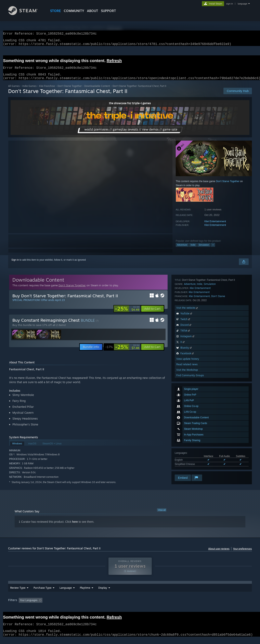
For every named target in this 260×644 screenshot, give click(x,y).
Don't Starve (218, 389)
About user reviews (219, 554)
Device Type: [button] (216, 605)
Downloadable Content (97, 91)
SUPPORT (108, 11)
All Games (14, 91)
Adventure (182, 250)
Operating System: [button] (164, 605)
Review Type (18, 593)
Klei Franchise (47, 91)
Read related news (187, 457)
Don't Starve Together (70, 91)
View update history (188, 452)
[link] (127, 314)
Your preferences (242, 554)
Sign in (15, 265)
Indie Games (29, 91)
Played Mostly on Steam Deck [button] (130, 605)
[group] (130, 605)
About (93, 11)
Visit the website (187, 401)
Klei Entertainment (215, 226)
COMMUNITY (74, 11)
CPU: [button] (185, 605)
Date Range (87, 593)
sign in (229, 4)
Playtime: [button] (101, 605)
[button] (152, 314)
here (75, 527)
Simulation (204, 250)
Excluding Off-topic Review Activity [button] (70, 605)
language (242, 4)
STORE (56, 11)
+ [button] (213, 250)
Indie (193, 250)
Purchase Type (42, 593)
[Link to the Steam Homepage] (26, 14)
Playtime (107, 593)
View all (162, 515)
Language (66, 593)
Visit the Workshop (187, 463)
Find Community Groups (190, 468)
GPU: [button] (199, 605)
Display (125, 593)
